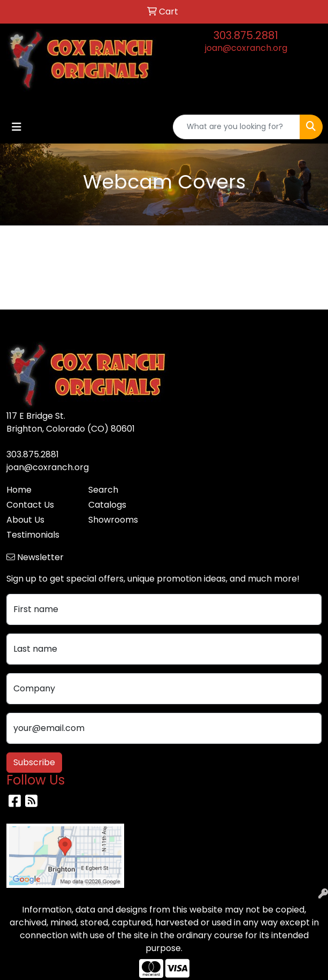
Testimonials (33, 535)
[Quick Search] (237, 127)
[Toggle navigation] (17, 127)
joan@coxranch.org (246, 48)
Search (103, 490)
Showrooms (113, 520)
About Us (25, 520)
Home (19, 490)
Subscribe (34, 762)
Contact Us (30, 505)
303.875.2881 (246, 35)
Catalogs (107, 505)
